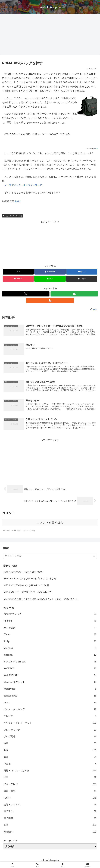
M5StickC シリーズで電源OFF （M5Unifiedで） (29, 592)
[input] (50, 556)
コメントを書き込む (50, 522)
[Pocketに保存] (18, 279)
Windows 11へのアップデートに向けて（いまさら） (31, 579)
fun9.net (96, 148)
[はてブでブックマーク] (82, 272)
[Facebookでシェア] (50, 272)
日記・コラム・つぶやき (12, 216)
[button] (82, 279)
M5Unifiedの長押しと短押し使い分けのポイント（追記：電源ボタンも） (42, 599)
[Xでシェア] (18, 272)
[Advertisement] (50, 35)
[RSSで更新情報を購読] (50, 300)
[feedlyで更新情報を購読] (74, 294)
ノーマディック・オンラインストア (23, 185)
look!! (17, 201)
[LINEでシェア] (50, 279)
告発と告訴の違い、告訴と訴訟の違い (24, 572)
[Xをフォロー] (26, 294)
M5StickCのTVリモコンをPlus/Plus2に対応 (26, 585)
